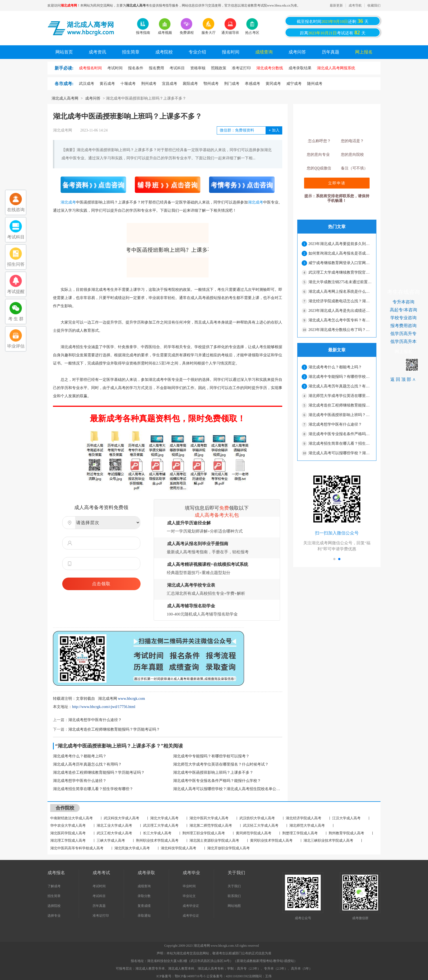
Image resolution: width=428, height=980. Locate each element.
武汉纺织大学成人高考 (257, 818)
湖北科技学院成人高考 (179, 848)
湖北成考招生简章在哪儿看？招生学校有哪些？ (93, 789)
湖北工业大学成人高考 (114, 825)
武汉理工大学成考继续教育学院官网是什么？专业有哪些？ (340, 272)
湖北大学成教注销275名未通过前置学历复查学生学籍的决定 (340, 282)
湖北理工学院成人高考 (68, 840)
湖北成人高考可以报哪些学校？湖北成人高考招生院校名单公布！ (228, 789)
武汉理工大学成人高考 (161, 825)
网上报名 (364, 52)
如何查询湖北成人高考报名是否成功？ (340, 253)
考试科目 (99, 896)
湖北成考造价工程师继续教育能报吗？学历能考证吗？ (114, 729)
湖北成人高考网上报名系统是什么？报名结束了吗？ (340, 292)
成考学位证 (191, 916)
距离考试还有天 (333, 32)
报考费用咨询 (403, 326)
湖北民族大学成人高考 (132, 848)
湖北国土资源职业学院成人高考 (214, 840)
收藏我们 (374, 5)
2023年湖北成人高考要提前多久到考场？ (340, 244)
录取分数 (144, 896)
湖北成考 (68, 202)
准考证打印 (101, 916)
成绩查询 (264, 52)
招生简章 (131, 52)
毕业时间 (189, 886)
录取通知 (144, 916)
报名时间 (231, 52)
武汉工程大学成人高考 (114, 833)
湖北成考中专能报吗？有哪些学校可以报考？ (211, 756)
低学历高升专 (403, 334)
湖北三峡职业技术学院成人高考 (328, 840)
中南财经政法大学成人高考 (72, 818)
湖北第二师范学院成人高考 (211, 825)
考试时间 (99, 886)
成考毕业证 (191, 906)
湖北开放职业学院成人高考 (228, 848)
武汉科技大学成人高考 (121, 818)
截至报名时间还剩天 (333, 21)
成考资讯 (97, 52)
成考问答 (297, 52)
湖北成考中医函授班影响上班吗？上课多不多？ (213, 773)
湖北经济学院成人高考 (304, 818)
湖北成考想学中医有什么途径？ (95, 720)
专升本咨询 (403, 302)
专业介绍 (197, 52)
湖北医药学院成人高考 (68, 833)
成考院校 (164, 52)
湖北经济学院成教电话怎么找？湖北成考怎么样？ (340, 301)
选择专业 (54, 916)
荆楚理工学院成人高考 (300, 833)
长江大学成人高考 (157, 833)
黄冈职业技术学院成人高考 (271, 840)
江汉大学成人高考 (346, 818)
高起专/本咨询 (403, 310)
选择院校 (54, 906)
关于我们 (234, 886)
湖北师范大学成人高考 (307, 825)
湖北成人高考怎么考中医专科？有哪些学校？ (340, 320)
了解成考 (54, 886)
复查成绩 (144, 906)
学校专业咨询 (403, 318)
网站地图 (234, 906)
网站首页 (64, 52)
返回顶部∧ (404, 379)
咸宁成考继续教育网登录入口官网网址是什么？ (340, 263)
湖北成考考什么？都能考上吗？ (80, 756)
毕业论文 (189, 896)
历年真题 (331, 52)
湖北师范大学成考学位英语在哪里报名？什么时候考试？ (221, 764)
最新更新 (336, 5)
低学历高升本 (403, 341)
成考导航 (355, 5)
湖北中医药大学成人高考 (209, 818)
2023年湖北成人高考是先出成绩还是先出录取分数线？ (340, 311)
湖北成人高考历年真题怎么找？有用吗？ (87, 764)
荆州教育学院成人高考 (346, 833)
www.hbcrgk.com (131, 699)
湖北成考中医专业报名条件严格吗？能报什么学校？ (217, 781)
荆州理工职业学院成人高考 (204, 833)
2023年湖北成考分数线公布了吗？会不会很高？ (340, 330)
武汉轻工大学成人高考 (261, 825)
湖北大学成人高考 (164, 818)
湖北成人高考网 (65, 98)
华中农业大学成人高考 (68, 825)
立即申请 (337, 183)
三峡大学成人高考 (111, 840)
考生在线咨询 (403, 292)
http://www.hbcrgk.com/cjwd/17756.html (104, 707)
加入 (274, 130)
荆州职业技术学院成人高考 (157, 840)
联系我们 (234, 896)
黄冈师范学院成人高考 (254, 833)
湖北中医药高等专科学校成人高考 (77, 848)
